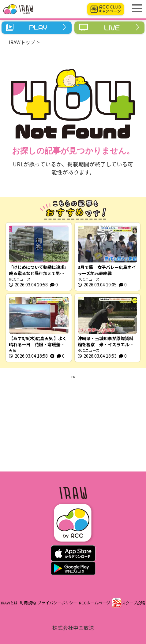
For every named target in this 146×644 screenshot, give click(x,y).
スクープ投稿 (133, 603)
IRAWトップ (22, 42)
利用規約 (28, 603)
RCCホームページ (95, 603)
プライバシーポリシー (57, 603)
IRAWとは (9, 603)
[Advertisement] (73, 422)
